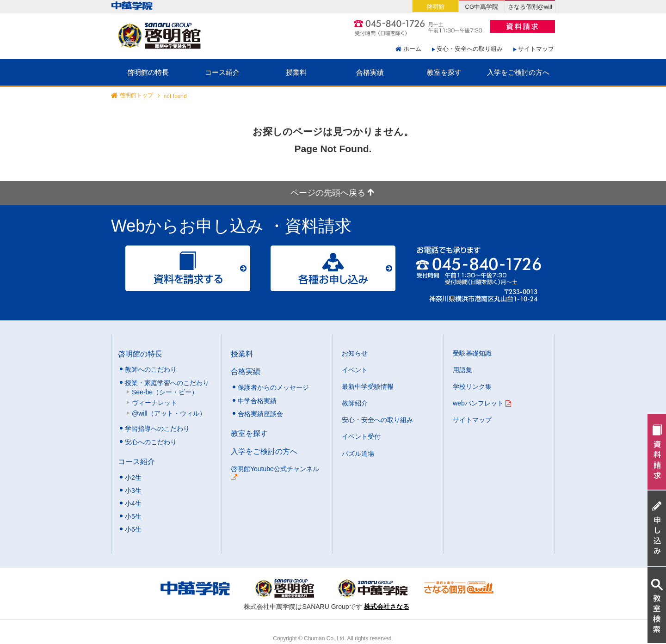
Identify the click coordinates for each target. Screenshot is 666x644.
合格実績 (370, 72)
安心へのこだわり (151, 442)
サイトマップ (536, 49)
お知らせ (355, 353)
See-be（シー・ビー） (165, 392)
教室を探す (444, 72)
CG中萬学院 (482, 7)
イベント (355, 370)
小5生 (133, 516)
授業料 (296, 72)
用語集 (462, 370)
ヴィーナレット (154, 403)
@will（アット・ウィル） (169, 413)
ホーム (412, 49)
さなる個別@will (530, 7)
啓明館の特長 (148, 72)
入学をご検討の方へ (518, 72)
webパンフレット (482, 403)
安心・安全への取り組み (470, 49)
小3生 (133, 491)
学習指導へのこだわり (157, 429)
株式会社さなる (387, 607)
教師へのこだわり (151, 369)
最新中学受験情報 (368, 386)
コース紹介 (222, 72)
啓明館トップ (136, 96)
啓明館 (435, 7)
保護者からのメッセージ (273, 387)
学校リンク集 (472, 386)
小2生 (133, 478)
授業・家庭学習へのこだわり (167, 383)
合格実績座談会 (260, 414)
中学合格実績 (257, 401)
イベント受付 (361, 436)
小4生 (133, 503)
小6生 (133, 529)
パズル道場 (358, 454)
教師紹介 (355, 403)
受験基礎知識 (472, 353)
